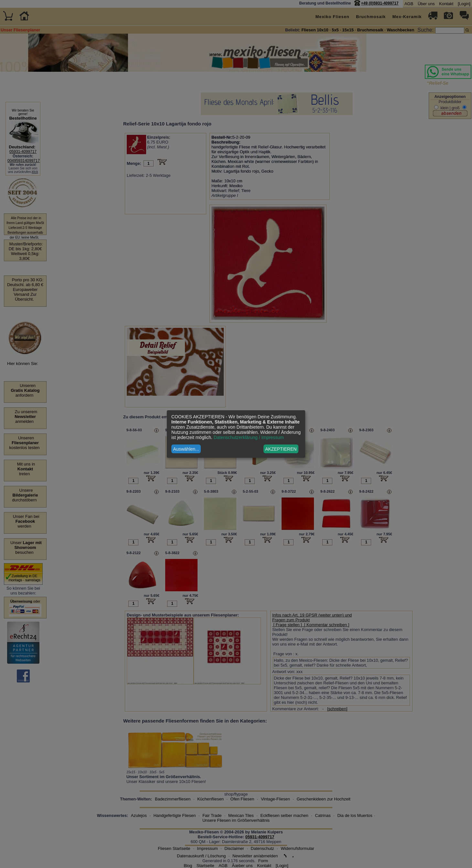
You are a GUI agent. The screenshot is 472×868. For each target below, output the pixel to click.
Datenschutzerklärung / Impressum (249, 437)
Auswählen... (186, 449)
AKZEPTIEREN (281, 449)
